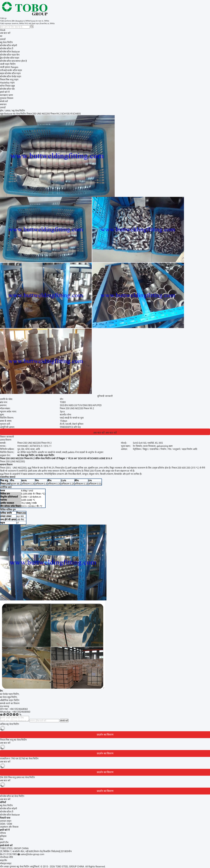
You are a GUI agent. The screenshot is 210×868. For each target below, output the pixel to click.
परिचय (3, 833)
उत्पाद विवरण (6, 440)
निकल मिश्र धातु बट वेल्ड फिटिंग (13, 740)
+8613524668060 (19, 709)
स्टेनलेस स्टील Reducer (10, 815)
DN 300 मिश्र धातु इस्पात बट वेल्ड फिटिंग (17, 777)
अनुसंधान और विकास (9, 827)
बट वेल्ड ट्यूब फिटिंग (8, 697)
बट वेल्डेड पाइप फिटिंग (9, 694)
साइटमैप (4, 860)
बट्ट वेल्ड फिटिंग (6, 805)
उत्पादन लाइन (6, 821)
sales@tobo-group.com (32, 854)
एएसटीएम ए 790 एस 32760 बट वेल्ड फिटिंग (19, 759)
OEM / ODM (6, 824)
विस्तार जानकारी (7, 437)
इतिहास (3, 836)
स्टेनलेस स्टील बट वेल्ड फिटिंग (12, 796)
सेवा (2, 839)
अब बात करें (5, 33)
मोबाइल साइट (6, 863)
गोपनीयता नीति (6, 857)
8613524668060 (22, 712)
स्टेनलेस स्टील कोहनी (9, 809)
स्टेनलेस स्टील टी (7, 812)
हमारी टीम (4, 842)
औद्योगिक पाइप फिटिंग (10, 700)
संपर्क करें (64, 721)
